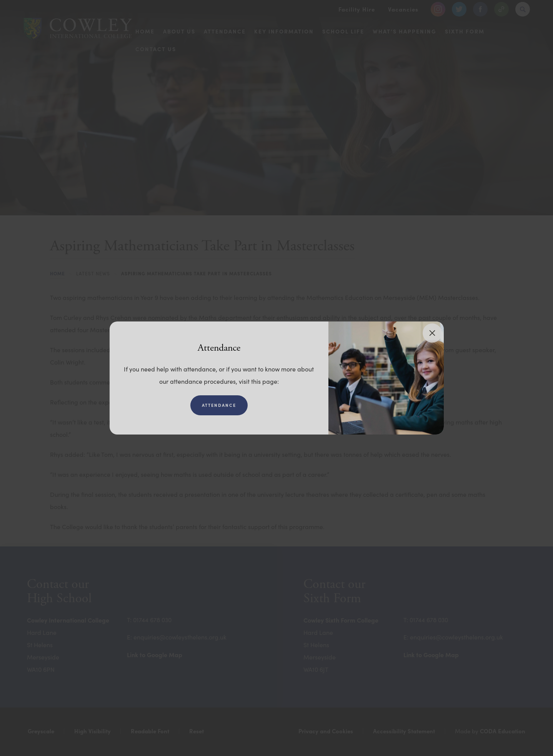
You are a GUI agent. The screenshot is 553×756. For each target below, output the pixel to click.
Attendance (219, 405)
